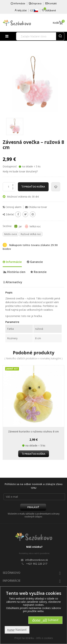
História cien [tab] (14, 272)
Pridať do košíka (33, 187)
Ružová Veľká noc (31, 234)
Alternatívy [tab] (13, 282)
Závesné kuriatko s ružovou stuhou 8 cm (33, 431)
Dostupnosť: (10, 166)
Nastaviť (17, 630)
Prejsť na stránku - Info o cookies (34, 638)
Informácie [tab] (12, 262)
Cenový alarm (12, 207)
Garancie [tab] (35, 262)
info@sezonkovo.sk (37, 560)
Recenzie (39, 272)
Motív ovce (11, 234)
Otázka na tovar (36, 207)
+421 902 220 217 (37, 564)
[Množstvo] (9, 187)
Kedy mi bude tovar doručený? (20, 171)
